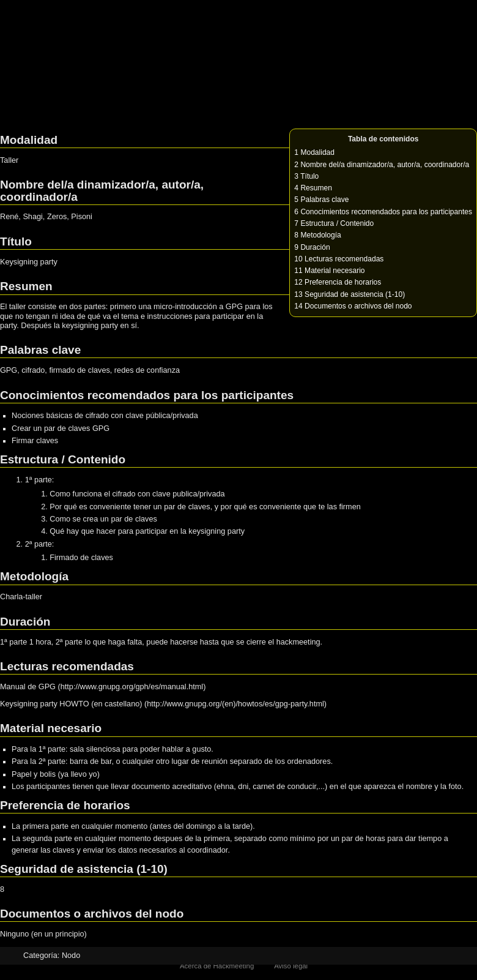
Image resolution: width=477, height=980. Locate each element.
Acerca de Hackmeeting (217, 966)
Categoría (40, 956)
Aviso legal (291, 966)
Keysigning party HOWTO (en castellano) (71, 704)
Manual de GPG (28, 687)
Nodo (71, 956)
